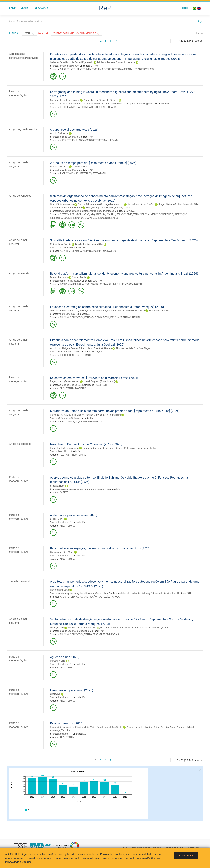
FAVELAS (112, 251)
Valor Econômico (67, 314)
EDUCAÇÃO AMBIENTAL (97, 317)
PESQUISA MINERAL (71, 107)
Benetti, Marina (123, 208)
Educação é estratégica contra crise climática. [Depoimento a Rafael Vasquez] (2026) (107, 307)
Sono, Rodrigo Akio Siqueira (100, 208)
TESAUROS (78, 218)
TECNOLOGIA (92, 284)
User (185, 8)
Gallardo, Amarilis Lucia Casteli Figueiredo (71, 62)
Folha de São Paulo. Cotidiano (73, 631)
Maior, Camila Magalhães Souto (106, 727)
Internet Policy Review (69, 281)
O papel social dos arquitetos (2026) (74, 130)
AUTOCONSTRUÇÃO (86, 597)
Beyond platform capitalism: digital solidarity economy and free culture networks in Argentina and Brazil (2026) (124, 274)
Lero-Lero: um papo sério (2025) (72, 690)
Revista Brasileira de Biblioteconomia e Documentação (86, 211)
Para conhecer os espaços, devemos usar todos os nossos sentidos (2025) (100, 548)
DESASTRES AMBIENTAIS (106, 634)
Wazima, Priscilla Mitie (77, 727)
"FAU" (30, 34)
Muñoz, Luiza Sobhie (61, 244)
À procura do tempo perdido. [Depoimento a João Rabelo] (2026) (93, 163)
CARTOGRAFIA (109, 107)
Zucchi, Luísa (133, 727)
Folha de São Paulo (68, 137)
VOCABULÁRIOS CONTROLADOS (102, 218)
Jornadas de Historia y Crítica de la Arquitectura (152, 593)
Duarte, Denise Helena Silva (89, 244)
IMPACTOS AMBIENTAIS (99, 69)
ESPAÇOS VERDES (144, 69)
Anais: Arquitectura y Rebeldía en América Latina (83, 593)
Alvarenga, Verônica (60, 730)
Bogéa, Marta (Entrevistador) (65, 381)
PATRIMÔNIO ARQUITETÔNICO (76, 173)
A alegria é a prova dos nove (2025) (74, 515)
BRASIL (88, 355)
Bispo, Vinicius (58, 727)
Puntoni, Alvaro (58, 661)
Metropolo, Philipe (133, 448)
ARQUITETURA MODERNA (73, 388)
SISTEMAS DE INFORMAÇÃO (75, 214)
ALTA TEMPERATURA (71, 251)
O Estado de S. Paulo (69, 352)
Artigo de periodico (20, 196)
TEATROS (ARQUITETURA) (73, 455)
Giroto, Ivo (55, 694)
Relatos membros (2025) (67, 723)
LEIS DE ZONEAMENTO (91, 422)
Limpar (200, 33)
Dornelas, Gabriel (185, 727)
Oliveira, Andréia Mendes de (64, 311)
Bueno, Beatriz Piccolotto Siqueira (101, 100)
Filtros (13, 33)
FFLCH (95, 352)
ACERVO (64, 492)
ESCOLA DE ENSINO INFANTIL (126, 317)
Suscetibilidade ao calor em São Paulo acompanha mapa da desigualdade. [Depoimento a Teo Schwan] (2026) (124, 240)
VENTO (88, 634)
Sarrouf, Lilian (127, 628)
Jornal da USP (65, 248)
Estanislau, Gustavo (159, 311)
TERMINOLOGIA (141, 214)
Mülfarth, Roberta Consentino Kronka (116, 62)
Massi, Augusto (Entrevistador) (99, 381)
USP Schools (41, 8)
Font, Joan (102, 448)
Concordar (186, 856)
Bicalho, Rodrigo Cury (88, 415)
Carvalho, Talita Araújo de (63, 415)
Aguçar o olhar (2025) (65, 657)
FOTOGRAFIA (99, 173)
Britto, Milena (86, 348)
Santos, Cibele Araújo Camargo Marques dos (101, 204)
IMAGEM (111, 214)
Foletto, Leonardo (59, 277)
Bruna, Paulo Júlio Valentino (64, 448)
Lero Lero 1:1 (65, 522)
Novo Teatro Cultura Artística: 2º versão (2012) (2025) (86, 444)
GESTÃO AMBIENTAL (123, 69)
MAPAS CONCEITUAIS (162, 214)
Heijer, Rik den (116, 448)
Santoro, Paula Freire (110, 415)
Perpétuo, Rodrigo (109, 628)
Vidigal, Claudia (87, 311)
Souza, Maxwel (142, 628)
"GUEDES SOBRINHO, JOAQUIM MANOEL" (76, 34)
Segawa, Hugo (57, 486)
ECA (128, 211)
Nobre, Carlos (57, 628)
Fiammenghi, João (59, 590)
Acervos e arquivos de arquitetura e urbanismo (82, 489)
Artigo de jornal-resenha (23, 129)
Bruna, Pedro (89, 448)
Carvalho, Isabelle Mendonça (65, 100)
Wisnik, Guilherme (59, 133)
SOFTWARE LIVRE (109, 284)
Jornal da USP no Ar (68, 66)
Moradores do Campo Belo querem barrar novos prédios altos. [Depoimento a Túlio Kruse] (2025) (115, 411)
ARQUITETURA (68, 140)
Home (12, 8)
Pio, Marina (147, 727)
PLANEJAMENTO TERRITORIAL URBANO (97, 140)
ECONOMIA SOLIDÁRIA (72, 284)
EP (92, 66)
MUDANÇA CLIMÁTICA (94, 251)
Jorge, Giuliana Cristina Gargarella (176, 204)
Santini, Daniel (79, 277)
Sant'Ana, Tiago (142, 348)
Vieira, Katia (150, 448)
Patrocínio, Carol (159, 628)
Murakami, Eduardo (106, 311)
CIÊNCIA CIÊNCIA (91, 107)
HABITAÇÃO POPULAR (109, 597)
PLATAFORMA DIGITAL (131, 284)
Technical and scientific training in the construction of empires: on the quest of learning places (106, 104)
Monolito (63, 451)
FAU (96, 66)
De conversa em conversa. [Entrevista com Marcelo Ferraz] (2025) (94, 378)
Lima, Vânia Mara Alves (62, 204)
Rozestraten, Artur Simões (141, 204)
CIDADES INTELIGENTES (73, 69)
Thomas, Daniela (125, 348)
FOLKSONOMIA (124, 214)
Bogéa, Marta (57, 519)
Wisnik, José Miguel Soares (64, 348)
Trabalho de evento (20, 581)
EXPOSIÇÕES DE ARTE (72, 355)
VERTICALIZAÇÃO (69, 422)
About (24, 8)
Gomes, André (80, 167)
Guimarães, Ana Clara (164, 727)
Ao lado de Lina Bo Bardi (71, 385)
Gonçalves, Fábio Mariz (62, 552)
